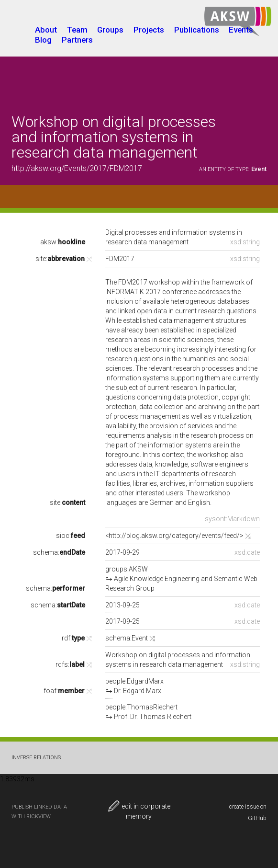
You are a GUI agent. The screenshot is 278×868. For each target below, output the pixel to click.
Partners (77, 40)
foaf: (64, 691)
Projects (149, 30)
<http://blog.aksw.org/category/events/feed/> (174, 536)
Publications (197, 30)
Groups (110, 30)
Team (77, 30)
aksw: (63, 242)
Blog (43, 40)
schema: (59, 552)
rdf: (73, 638)
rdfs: (70, 664)
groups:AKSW (181, 579)
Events (241, 30)
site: (60, 259)
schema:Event (127, 638)
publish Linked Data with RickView (39, 812)
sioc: (71, 536)
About (46, 30)
